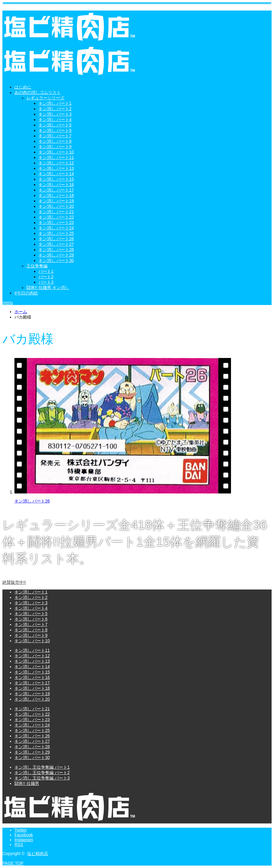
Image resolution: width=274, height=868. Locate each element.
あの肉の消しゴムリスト (38, 92)
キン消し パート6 (55, 130)
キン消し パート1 (55, 103)
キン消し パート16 (56, 185)
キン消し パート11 (56, 157)
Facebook (24, 835)
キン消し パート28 (56, 250)
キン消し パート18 (56, 195)
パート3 (46, 282)
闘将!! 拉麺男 (27, 783)
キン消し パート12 (56, 163)
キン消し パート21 (56, 212)
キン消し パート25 (56, 233)
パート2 (46, 277)
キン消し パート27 (56, 244)
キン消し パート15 (56, 179)
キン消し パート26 (56, 239)
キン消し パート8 (55, 141)
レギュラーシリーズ (45, 98)
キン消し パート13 (56, 168)
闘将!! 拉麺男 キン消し (48, 288)
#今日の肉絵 (26, 293)
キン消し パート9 (55, 147)
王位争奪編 (37, 266)
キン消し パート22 (56, 217)
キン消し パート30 (56, 260)
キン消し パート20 (56, 206)
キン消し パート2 (55, 109)
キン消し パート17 (56, 190)
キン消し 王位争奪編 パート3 (42, 778)
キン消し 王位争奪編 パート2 (42, 773)
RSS (19, 845)
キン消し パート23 (56, 222)
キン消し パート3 (55, 114)
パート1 (46, 271)
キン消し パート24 (56, 228)
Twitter (21, 830)
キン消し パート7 (55, 136)
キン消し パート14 (56, 174)
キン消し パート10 (56, 152)
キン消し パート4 (55, 120)
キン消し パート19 (56, 201)
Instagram (24, 840)
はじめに (23, 87)
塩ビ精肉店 (38, 854)
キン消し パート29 (56, 255)
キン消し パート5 (55, 125)
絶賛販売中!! (14, 582)
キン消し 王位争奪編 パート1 (42, 767)
